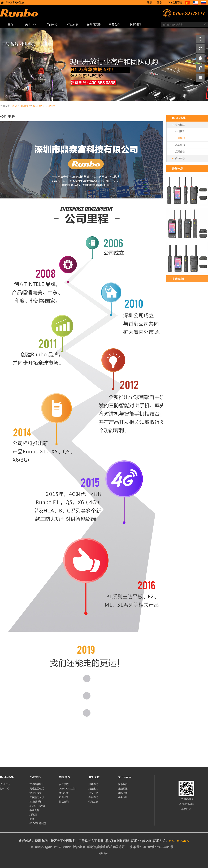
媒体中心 (180, 158)
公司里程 (50, 106)
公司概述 (38, 106)
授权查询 (64, 802)
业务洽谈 (123, 797)
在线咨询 (93, 797)
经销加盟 (64, 793)
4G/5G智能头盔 (38, 823)
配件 (32, 819)
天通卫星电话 (37, 789)
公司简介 (180, 131)
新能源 (33, 815)
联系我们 (123, 784)
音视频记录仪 (37, 797)
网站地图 (103, 853)
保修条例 (93, 802)
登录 (159, 3)
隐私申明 (123, 793)
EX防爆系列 (36, 802)
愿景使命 (180, 152)
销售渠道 (64, 797)
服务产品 (93, 793)
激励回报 (123, 789)
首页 (15, 106)
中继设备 (34, 810)
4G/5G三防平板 (38, 806)
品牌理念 (180, 145)
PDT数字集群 (37, 784)
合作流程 (64, 784)
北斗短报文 (36, 793)
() (170, 3)
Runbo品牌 (25, 106)
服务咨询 (93, 784)
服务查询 (93, 789)
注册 (149, 3)
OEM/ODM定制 (67, 789)
